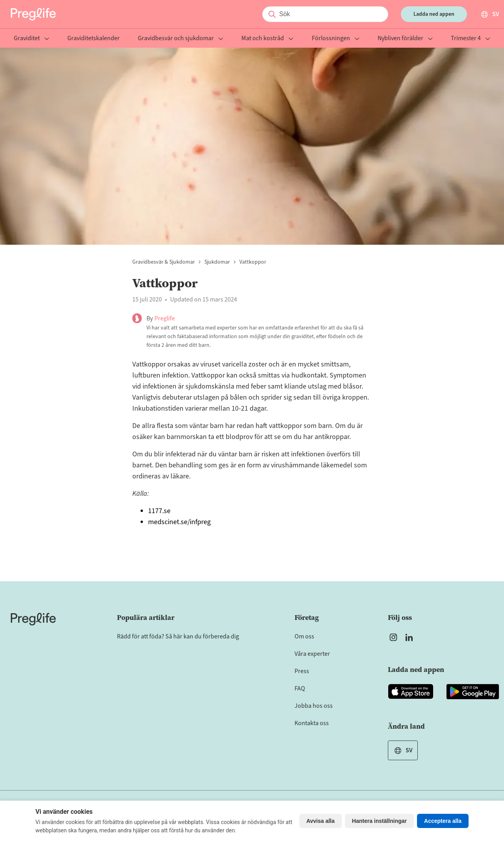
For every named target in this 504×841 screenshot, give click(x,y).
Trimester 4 (471, 39)
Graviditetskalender (94, 39)
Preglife (165, 318)
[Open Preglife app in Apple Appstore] (411, 692)
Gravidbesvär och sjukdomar (181, 39)
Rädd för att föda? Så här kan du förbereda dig (178, 636)
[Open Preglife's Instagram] (393, 637)
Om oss (304, 636)
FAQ (300, 688)
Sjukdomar (217, 262)
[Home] (33, 619)
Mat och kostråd (267, 39)
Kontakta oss (312, 723)
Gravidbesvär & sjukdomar (164, 262)
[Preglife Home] (33, 14)
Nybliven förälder (405, 39)
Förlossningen (336, 39)
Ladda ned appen (434, 14)
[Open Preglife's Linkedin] (411, 637)
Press (302, 671)
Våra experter (312, 654)
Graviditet (31, 39)
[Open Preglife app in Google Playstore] (473, 692)
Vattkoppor (253, 262)
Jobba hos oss (314, 706)
